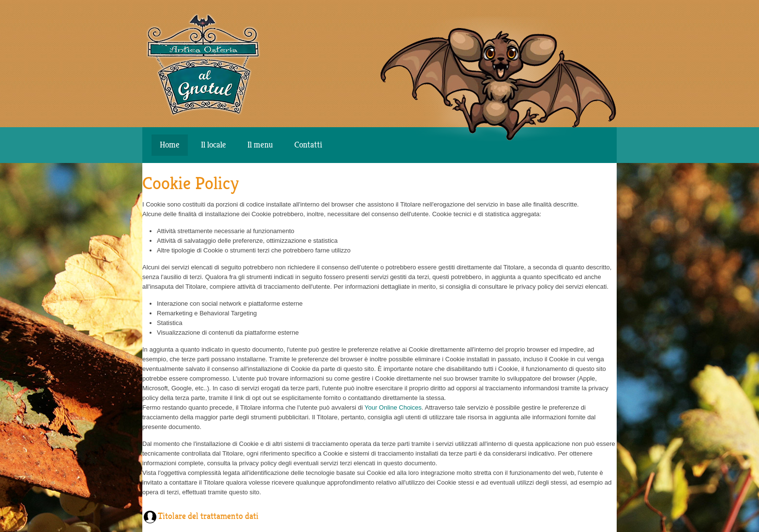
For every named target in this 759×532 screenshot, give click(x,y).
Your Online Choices (393, 407)
